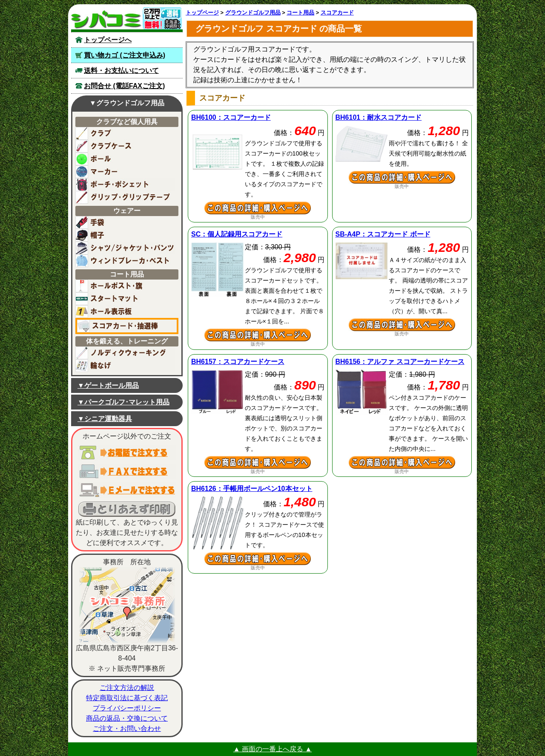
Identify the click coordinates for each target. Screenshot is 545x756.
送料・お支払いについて (121, 71)
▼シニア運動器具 (105, 419)
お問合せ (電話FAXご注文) (124, 86)
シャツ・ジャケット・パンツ (125, 248)
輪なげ (125, 366)
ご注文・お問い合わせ (127, 729)
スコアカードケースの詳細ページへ (258, 462)
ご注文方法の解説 (127, 688)
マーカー (125, 172)
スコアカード (337, 13)
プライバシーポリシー (127, 708)
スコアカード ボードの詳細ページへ (402, 325)
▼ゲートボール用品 (108, 385)
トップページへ (108, 40)
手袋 (125, 222)
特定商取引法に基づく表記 (127, 698)
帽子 (125, 235)
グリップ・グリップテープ (125, 197)
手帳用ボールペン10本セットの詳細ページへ (258, 559)
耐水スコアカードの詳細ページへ (402, 177)
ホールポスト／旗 (125, 286)
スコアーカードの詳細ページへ (258, 208)
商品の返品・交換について (127, 718)
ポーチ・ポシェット (125, 185)
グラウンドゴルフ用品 (253, 13)
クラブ (125, 133)
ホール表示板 (125, 312)
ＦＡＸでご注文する (127, 471)
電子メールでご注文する (127, 490)
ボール (125, 159)
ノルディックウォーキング (125, 353)
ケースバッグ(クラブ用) (125, 146)
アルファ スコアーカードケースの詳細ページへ (402, 462)
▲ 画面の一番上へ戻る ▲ (273, 749)
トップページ (202, 13)
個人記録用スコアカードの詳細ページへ (258, 335)
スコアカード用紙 (127, 326)
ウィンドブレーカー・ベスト (125, 261)
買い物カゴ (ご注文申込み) (125, 55)
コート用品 (300, 13)
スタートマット (125, 299)
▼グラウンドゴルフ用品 (127, 103)
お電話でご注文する (127, 453)
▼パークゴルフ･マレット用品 (123, 402)
